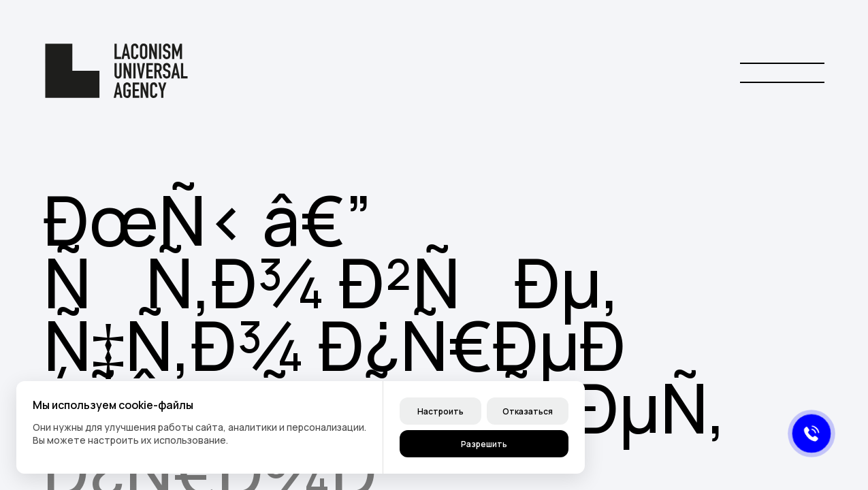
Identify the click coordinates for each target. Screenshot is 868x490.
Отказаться (528, 411)
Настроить (440, 411)
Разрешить (484, 444)
